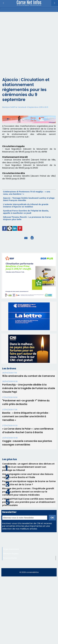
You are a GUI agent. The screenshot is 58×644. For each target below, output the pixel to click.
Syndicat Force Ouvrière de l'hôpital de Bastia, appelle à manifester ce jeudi (26, 212)
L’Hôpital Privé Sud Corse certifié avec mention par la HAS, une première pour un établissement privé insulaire (29, 502)
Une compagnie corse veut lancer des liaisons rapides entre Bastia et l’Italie (28, 476)
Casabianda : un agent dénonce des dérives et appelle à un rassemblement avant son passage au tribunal (28, 467)
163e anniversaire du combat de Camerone (29, 376)
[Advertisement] (27, 47)
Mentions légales (11, 554)
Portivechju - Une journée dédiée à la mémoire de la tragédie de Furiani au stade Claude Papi (29, 388)
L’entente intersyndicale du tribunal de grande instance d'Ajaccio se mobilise (26, 205)
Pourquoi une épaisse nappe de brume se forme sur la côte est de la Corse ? (29, 483)
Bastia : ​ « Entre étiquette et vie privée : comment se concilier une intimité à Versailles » (26, 416)
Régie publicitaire (11, 549)
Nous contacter (10, 558)
